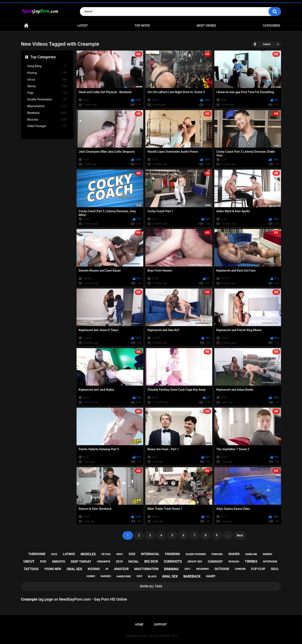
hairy (211, 576)
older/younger (196, 554)
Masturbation (47, 106)
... (228, 535)
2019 (119, 562)
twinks (251, 561)
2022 (54, 554)
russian (234, 562)
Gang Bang (47, 66)
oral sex (74, 569)
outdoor (222, 569)
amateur (121, 569)
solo (275, 569)
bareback (192, 576)
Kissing (47, 73)
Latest (83, 26)
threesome (37, 554)
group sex (195, 561)
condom (240, 569)
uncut (29, 561)
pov (43, 562)
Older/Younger (47, 126)
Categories (272, 26)
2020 (132, 554)
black (152, 576)
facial (133, 562)
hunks (91, 576)
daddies (106, 576)
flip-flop (258, 569)
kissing (94, 569)
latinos (69, 554)
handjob (251, 554)
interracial (150, 554)
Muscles (47, 120)
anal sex (170, 576)
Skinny (47, 86)
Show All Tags (151, 586)
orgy (120, 554)
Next (240, 535)
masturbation (146, 569)
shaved (234, 554)
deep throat (81, 562)
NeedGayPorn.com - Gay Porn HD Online (148, 636)
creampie (104, 561)
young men (53, 569)
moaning (203, 569)
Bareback (47, 113)
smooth (59, 562)
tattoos (31, 569)
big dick (151, 561)
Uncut (47, 80)
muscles (88, 554)
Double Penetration (47, 100)
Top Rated (142, 26)
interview (270, 561)
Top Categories (43, 57)
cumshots (173, 561)
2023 (139, 576)
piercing (217, 554)
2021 (187, 569)
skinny (267, 554)
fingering (173, 554)
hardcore (124, 576)
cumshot (215, 562)
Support (160, 624)
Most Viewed (206, 26)
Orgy (47, 93)
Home (26, 26)
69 (107, 569)
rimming (171, 569)
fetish (106, 554)
